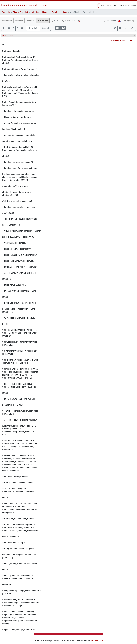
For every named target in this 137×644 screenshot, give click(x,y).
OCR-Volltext (43, 21)
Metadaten (7, 21)
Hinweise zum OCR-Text (122, 41)
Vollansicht (69, 21)
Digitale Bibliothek (21, 12)
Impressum (98, 641)
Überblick (19, 21)
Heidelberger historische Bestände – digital (24, 5)
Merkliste (110, 21)
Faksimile (30, 21)
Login (127, 21)
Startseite (6, 12)
